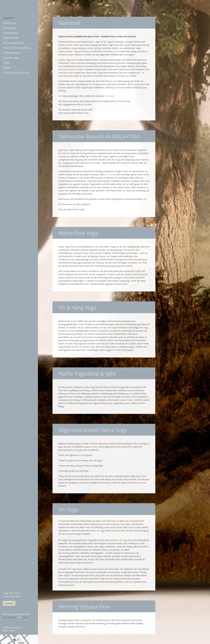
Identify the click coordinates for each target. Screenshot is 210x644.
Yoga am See (10, 33)
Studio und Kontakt (16, 73)
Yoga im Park (11, 38)
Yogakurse (10, 28)
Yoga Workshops (13, 43)
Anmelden (9, 603)
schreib (109, 175)
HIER (118, 88)
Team (6, 63)
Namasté (9, 18)
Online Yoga (11, 58)
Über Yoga (9, 23)
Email (108, 96)
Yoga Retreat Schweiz (17, 48)
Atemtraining (12, 53)
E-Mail (25, 617)
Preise (7, 68)
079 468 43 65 (10, 617)
